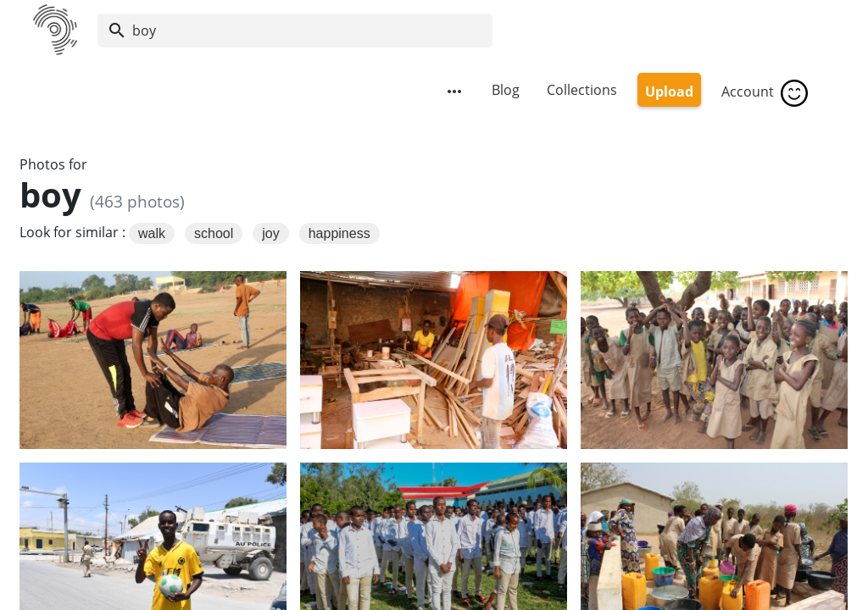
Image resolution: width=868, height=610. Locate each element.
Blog (506, 90)
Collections (582, 90)
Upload (669, 91)
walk (152, 233)
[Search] (295, 30)
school (214, 233)
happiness (339, 233)
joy (270, 233)
